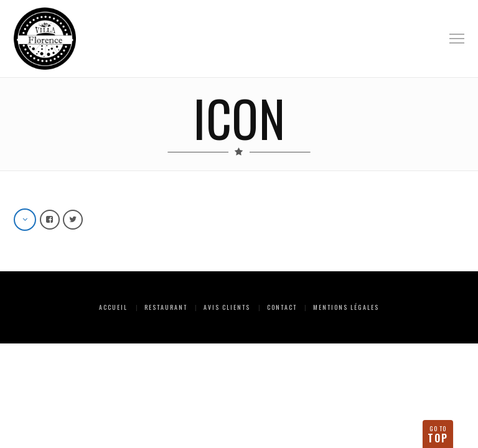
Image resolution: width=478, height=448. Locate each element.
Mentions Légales (346, 307)
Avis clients (227, 307)
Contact (282, 307)
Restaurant (166, 307)
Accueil (113, 307)
